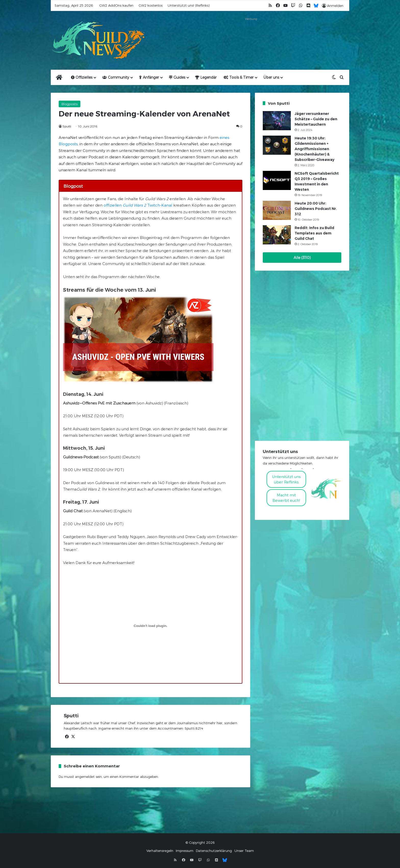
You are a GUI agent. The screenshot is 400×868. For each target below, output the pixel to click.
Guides (177, 77)
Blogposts (70, 104)
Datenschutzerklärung (214, 851)
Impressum (185, 851)
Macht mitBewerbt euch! (286, 498)
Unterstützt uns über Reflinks (286, 479)
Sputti (67, 126)
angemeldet (85, 777)
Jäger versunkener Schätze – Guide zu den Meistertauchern (316, 119)
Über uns (271, 77)
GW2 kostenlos (151, 5)
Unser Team (244, 851)
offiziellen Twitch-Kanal (138, 205)
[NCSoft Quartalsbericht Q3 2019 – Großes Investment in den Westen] (277, 180)
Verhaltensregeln (160, 851)
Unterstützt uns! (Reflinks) (189, 5)
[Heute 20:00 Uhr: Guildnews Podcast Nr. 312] (277, 210)
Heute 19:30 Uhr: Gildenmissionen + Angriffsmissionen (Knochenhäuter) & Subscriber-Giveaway (315, 149)
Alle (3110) (302, 258)
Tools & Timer (239, 77)
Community (116, 77)
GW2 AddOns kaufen (116, 5)
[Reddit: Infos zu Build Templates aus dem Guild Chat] (277, 235)
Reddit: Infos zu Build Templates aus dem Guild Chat (314, 233)
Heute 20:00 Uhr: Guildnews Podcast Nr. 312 (316, 209)
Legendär (206, 77)
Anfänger (149, 77)
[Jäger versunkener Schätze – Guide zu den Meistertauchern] (277, 121)
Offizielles (82, 77)
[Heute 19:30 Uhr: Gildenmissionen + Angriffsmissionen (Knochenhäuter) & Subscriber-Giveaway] (277, 145)
